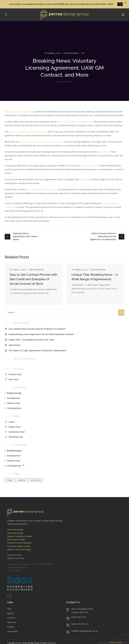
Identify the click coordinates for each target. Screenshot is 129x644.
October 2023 (15, 374)
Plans (9, 609)
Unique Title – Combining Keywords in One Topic (31, 340)
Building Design (14, 393)
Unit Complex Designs (16, 540)
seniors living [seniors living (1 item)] (36, 480)
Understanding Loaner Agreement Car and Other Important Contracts (41, 334)
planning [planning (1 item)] (21, 480)
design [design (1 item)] (10, 480)
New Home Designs (15, 530)
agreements (104, 152)
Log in (12, 422)
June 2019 (13, 379)
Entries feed (14, 427)
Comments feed (17, 432)
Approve (11, 613)
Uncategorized (71, 53)
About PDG (12, 622)
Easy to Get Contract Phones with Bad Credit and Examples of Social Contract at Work (34, 279)
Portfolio (11, 627)
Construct (11, 618)
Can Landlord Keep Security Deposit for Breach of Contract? (37, 329)
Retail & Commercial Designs (19, 549)
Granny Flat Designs (15, 533)
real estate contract (89, 166)
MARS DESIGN (116, 642)
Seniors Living (13, 403)
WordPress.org (16, 437)
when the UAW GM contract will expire (75, 122)
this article (85, 179)
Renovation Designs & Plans (19, 546)
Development (14, 398)
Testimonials (12, 631)
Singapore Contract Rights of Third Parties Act (42, 142)
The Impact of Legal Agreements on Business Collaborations (37, 351)
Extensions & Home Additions (19, 543)
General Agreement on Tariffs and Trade (28, 132)
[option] (34, 284)
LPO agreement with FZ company (42, 189)
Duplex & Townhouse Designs (20, 536)
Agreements (14, 345)
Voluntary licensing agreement (19, 112)
